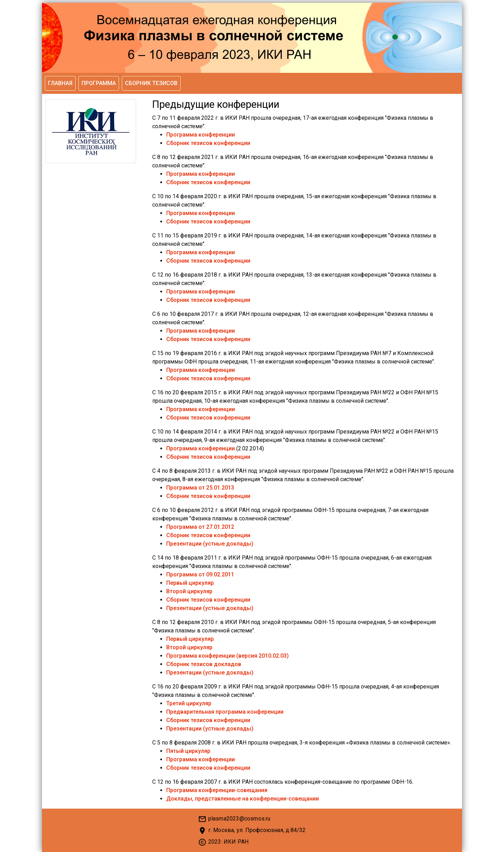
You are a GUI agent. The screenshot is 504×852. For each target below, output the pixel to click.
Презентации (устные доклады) (210, 544)
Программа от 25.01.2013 (200, 488)
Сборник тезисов (151, 83)
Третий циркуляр (189, 703)
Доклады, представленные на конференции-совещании (243, 799)
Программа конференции (201, 135)
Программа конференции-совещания (217, 790)
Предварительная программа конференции (225, 712)
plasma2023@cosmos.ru (239, 819)
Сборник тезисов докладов (204, 664)
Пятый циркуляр (188, 751)
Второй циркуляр (189, 591)
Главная (60, 83)
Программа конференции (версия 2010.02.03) (227, 656)
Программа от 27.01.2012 (200, 527)
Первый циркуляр (190, 583)
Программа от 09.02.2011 (200, 574)
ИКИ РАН (236, 842)
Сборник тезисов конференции (208, 143)
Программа (99, 83)
